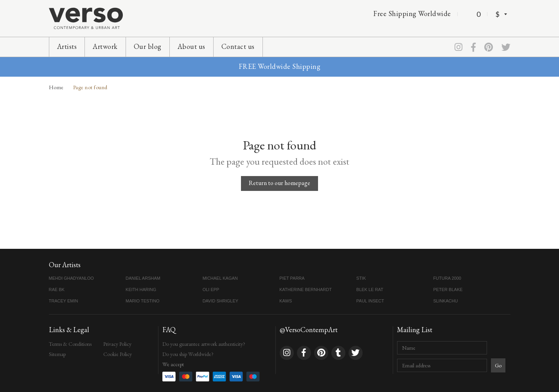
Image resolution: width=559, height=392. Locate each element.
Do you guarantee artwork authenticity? (204, 344)
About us (191, 46)
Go (498, 365)
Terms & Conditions (70, 344)
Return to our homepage (279, 183)
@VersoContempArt (309, 330)
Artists (67, 46)
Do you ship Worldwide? (188, 354)
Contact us (238, 46)
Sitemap (57, 354)
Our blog (148, 46)
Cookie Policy (118, 354)
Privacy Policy (117, 344)
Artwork (105, 46)
